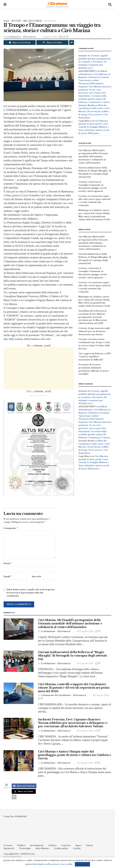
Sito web (36, 577)
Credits (77, 850)
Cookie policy (61, 850)
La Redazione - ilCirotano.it (21, 37)
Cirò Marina (50, 21)
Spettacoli (9, 850)
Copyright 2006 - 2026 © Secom (19, 855)
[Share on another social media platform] (72, 43)
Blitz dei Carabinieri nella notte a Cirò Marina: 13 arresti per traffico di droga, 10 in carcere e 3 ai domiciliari (94, 112)
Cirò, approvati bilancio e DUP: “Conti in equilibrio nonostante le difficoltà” (95, 357)
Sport (78, 847)
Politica (21, 847)
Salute (89, 847)
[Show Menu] (5, 4)
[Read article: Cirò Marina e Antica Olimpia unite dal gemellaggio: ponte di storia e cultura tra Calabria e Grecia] (19, 762)
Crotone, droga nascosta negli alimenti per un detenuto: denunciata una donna (94, 331)
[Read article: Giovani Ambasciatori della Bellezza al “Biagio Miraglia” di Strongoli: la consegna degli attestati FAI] (19, 662)
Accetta (82, 864)
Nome (8, 564)
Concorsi (66, 847)
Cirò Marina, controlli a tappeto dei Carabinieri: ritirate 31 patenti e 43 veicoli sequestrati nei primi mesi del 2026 (74, 689)
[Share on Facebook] (20, 43)
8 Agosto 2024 (50, 37)
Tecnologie (25, 850)
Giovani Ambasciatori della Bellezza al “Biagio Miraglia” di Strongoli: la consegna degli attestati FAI (72, 657)
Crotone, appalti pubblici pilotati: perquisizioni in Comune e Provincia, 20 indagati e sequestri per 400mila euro (95, 62)
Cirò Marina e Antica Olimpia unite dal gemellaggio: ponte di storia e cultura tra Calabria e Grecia (75, 756)
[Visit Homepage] (57, 5)
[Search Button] (110, 4)
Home (6, 21)
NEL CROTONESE (33, 21)
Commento (11, 529)
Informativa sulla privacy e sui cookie (52, 864)
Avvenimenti (37, 847)
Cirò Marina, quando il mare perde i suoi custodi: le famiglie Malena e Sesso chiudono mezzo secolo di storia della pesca (94, 127)
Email (8, 578)
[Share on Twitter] (52, 43)
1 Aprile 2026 (85, 764)
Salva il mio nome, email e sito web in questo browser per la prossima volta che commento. (31, 594)
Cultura (52, 847)
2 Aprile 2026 (101, 696)
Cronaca (8, 847)
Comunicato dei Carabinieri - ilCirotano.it (64, 696)
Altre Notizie (42, 850)
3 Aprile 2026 (85, 633)
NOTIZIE (16, 21)
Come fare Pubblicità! (15, 818)
